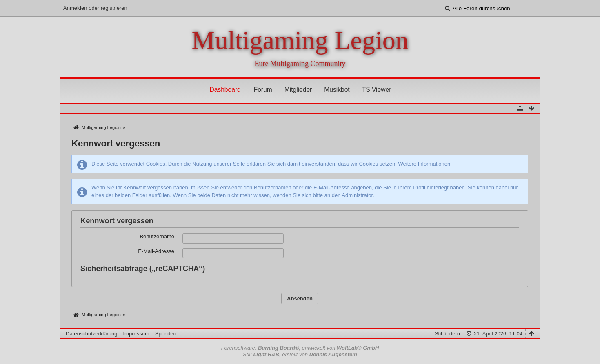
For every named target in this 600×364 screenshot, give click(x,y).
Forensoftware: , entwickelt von (300, 348)
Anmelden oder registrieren (95, 8)
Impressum (136, 334)
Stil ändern (447, 334)
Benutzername (157, 236)
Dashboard (225, 90)
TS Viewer (377, 90)
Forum (263, 90)
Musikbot (337, 90)
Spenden (166, 334)
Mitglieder (298, 90)
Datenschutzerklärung (91, 334)
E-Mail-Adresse (156, 251)
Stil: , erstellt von (300, 354)
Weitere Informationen (424, 164)
